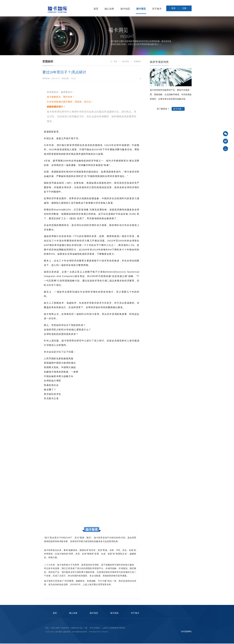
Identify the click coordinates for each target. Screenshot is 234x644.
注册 (184, 8)
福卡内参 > (178, 109)
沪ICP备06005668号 (79, 632)
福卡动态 (125, 9)
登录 (173, 8)
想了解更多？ (163, 109)
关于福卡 (157, 9)
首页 (96, 9)
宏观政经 (137, 61)
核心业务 (109, 9)
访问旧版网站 (186, 631)
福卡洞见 (141, 9)
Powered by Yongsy (99, 632)
